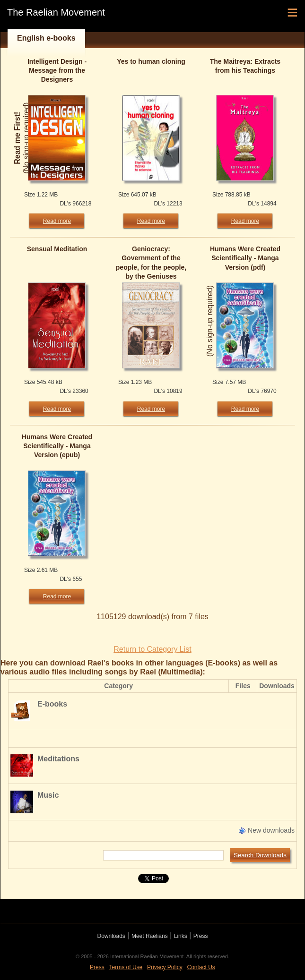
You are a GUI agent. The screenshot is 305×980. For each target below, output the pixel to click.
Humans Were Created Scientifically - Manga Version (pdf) (245, 258)
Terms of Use (126, 967)
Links (181, 936)
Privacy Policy (165, 967)
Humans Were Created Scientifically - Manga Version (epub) (57, 446)
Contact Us (201, 967)
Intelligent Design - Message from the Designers (57, 70)
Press (201, 936)
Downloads (111, 936)
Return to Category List (152, 649)
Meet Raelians (150, 936)
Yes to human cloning (151, 61)
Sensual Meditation (57, 249)
